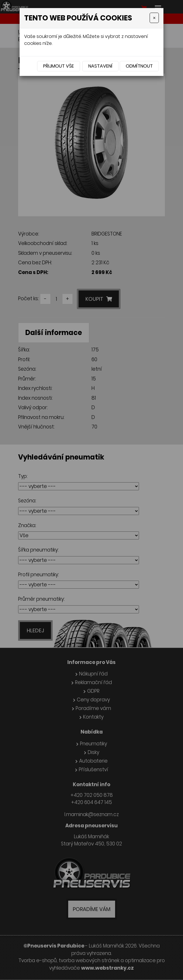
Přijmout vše (59, 66)
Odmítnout (139, 66)
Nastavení (100, 66)
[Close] (154, 18)
